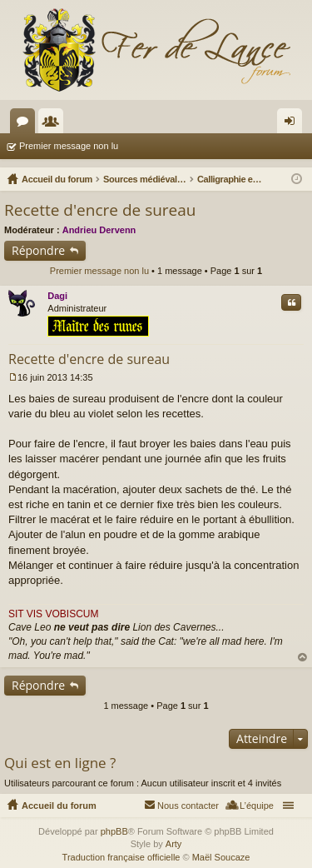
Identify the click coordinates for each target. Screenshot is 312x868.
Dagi (57, 296)
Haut (303, 658)
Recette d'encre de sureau (100, 210)
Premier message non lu (69, 146)
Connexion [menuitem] (293, 124)
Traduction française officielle (121, 857)
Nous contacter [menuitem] (188, 806)
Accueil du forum (59, 806)
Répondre (38, 250)
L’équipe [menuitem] (257, 806)
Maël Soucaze (221, 857)
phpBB (114, 831)
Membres (54, 124)
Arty (174, 844)
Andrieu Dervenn (99, 230)
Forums (26, 124)
